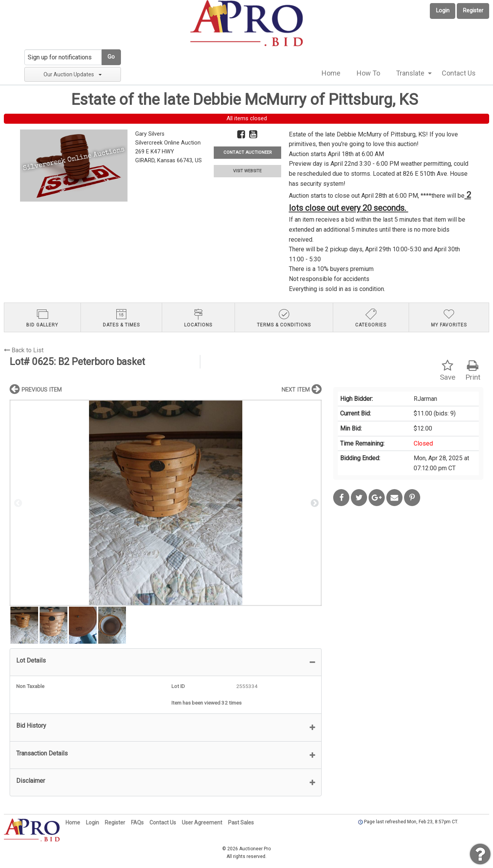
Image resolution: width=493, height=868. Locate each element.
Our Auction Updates (73, 74)
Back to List (24, 350)
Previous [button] (17, 503)
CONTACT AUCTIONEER (247, 152)
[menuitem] (331, 73)
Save (448, 371)
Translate (410, 73)
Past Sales (241, 823)
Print (473, 371)
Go (111, 57)
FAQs (137, 823)
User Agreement (202, 823)
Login (443, 11)
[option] (166, 503)
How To (368, 73)
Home (331, 73)
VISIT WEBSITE (247, 171)
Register (473, 11)
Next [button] (314, 503)
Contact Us (459, 73)
